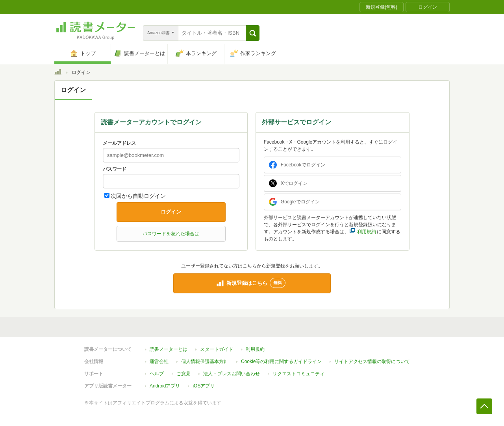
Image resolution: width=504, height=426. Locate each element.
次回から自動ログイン (138, 196)
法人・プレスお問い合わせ (232, 374)
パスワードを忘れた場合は (171, 234)
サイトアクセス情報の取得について (372, 361)
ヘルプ (157, 374)
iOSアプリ (204, 386)
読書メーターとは (169, 349)
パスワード (115, 169)
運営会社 (159, 361)
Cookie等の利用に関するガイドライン (281, 361)
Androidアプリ (165, 386)
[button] (253, 33)
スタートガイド (217, 349)
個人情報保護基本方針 (205, 361)
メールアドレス (119, 143)
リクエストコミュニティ (298, 374)
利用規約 (255, 349)
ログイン (171, 212)
